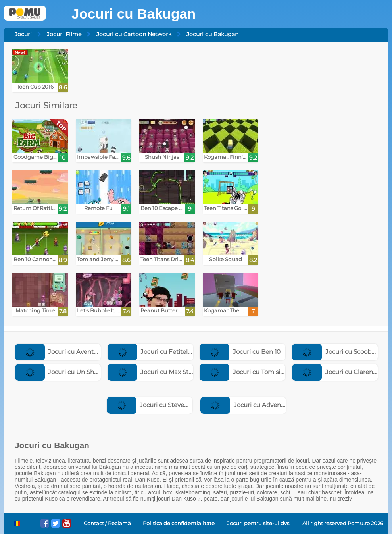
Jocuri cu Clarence (336, 372)
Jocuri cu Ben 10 (240, 352)
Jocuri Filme (64, 34)
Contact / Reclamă (107, 523)
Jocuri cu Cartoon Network (134, 34)
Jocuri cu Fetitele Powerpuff (166, 352)
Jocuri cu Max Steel (153, 372)
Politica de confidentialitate (179, 523)
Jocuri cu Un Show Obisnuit (73, 372)
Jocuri (23, 34)
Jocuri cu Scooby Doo (340, 352)
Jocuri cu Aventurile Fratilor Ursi (79, 352)
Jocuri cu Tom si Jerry (248, 372)
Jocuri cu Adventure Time (255, 405)
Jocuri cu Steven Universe (161, 405)
